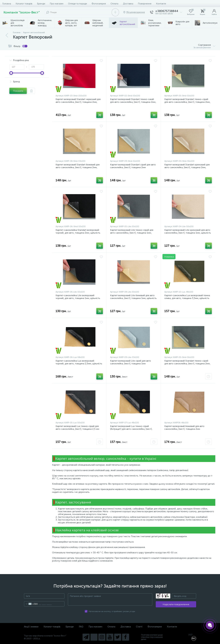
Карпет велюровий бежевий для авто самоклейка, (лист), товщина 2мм (184, 428)
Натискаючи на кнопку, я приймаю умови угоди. (112, 611)
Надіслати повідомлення (176, 604)
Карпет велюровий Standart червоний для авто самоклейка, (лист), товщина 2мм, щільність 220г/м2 (78, 102)
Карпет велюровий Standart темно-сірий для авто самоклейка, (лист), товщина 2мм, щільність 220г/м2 (187, 102)
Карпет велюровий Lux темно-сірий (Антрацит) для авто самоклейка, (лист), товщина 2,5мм (131, 429)
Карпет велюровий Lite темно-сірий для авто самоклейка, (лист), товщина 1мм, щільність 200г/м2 (132, 233)
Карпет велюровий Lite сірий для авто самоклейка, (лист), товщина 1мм (130, 362)
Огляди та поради (78, 4)
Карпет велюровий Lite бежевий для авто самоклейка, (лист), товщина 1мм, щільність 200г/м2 (133, 298)
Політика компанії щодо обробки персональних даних (152, 637)
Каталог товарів (24, 4)
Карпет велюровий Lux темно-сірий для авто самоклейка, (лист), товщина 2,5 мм (77, 428)
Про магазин (57, 4)
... (217, 23)
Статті (139, 627)
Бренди (41, 4)
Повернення (145, 4)
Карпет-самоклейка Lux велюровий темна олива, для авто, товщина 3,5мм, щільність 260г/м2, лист (187, 298)
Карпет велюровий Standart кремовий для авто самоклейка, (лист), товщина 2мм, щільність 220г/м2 (187, 167)
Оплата (114, 4)
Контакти (161, 4)
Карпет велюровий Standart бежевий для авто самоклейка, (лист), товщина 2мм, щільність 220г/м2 (78, 167)
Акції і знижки (31, 627)
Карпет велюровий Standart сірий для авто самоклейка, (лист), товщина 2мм (133, 166)
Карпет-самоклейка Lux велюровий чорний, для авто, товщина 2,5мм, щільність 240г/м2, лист (79, 364)
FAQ (81, 627)
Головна (7, 4)
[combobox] (31, 604)
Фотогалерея (99, 4)
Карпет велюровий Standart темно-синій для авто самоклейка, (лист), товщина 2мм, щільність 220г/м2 (133, 102)
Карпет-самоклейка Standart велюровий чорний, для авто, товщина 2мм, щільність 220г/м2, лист (78, 233)
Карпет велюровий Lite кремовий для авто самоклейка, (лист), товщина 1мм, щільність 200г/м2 (188, 233)
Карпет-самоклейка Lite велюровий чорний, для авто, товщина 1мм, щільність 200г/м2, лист (78, 298)
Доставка (128, 4)
